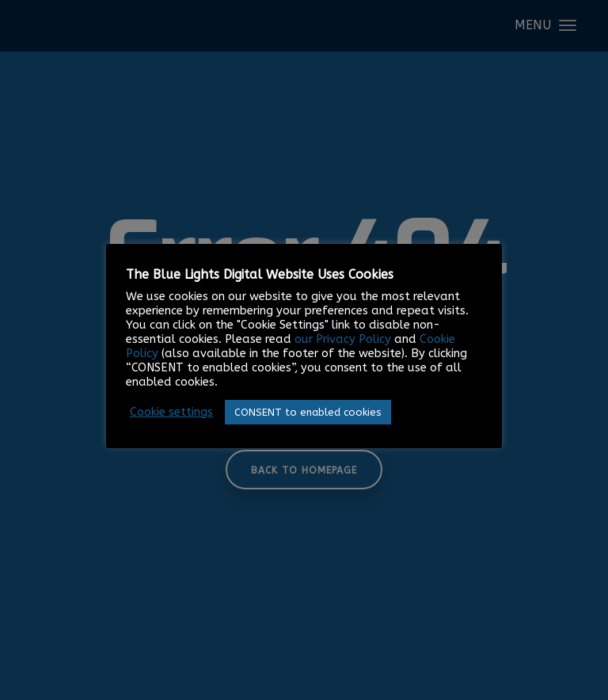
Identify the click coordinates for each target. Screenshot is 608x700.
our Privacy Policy (343, 339)
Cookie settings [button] (171, 412)
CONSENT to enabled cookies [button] (308, 412)
